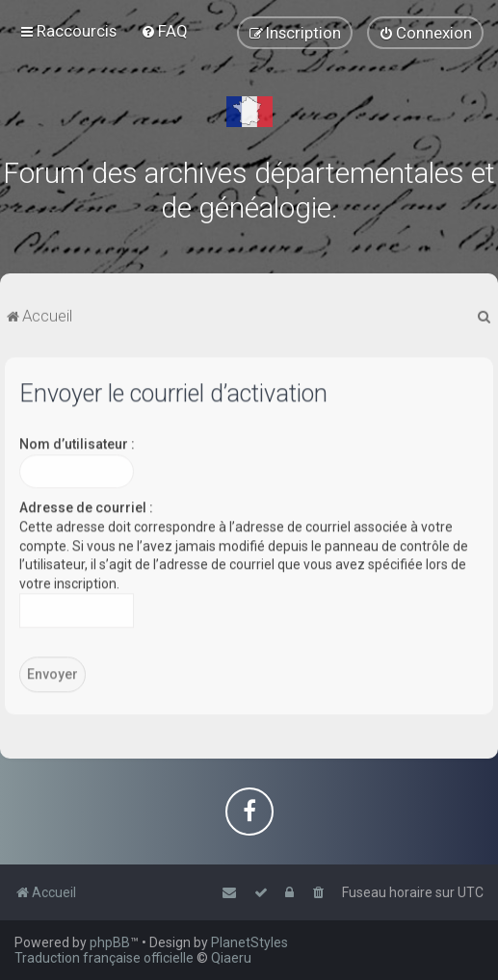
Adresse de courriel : (86, 504)
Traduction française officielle (104, 958)
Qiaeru (231, 958)
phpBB (110, 942)
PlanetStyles (249, 942)
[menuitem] (164, 31)
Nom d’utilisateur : (77, 441)
